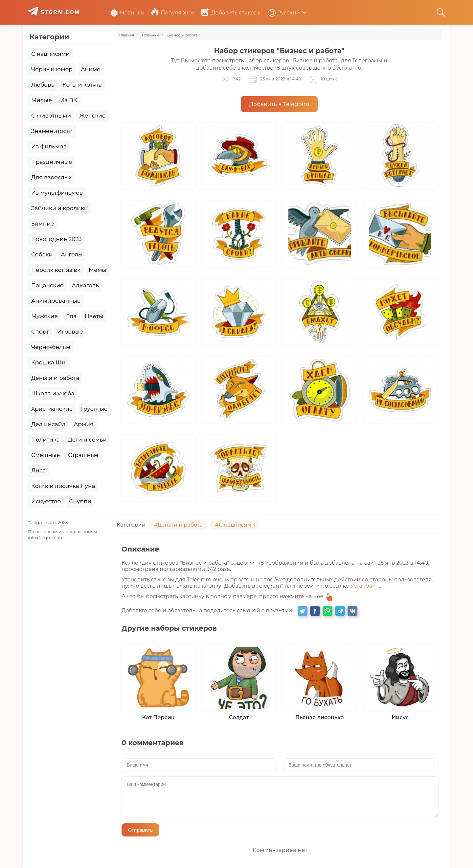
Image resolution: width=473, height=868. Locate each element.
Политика (45, 440)
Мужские (45, 316)
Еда (71, 316)
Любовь (43, 85)
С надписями (50, 54)
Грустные (94, 409)
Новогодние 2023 (56, 239)
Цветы (94, 316)
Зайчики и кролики (60, 208)
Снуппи (80, 501)
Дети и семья (87, 440)
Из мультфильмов (57, 193)
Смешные (45, 455)
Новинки (127, 13)
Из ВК (69, 100)
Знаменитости (52, 131)
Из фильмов (49, 146)
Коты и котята (82, 85)
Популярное (173, 13)
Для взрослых (51, 177)
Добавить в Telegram (279, 104)
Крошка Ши (48, 362)
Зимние (43, 224)
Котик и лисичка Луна (63, 486)
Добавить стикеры (232, 13)
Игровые (70, 332)
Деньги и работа (55, 378)
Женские (92, 116)
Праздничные (52, 162)
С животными (51, 116)
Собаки (42, 254)
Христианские (52, 409)
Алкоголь (86, 285)
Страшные (83, 455)
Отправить (140, 830)
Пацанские (47, 285)
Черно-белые (51, 347)
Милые (42, 100)
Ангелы (72, 254)
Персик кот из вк (56, 270)
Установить (366, 586)
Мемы (98, 270)
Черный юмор (52, 69)
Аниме (91, 69)
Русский (284, 13)
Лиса (39, 470)
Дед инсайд (48, 424)
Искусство (46, 501)
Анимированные (56, 301)
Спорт (40, 332)
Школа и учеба (53, 393)
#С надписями (235, 525)
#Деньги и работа (178, 525)
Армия (84, 424)
